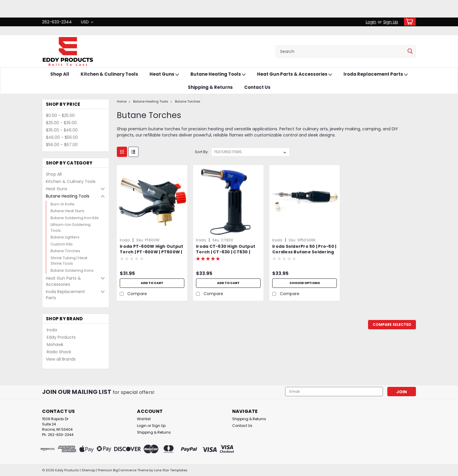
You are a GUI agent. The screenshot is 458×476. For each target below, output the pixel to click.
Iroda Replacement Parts (376, 74)
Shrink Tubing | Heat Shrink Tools (69, 261)
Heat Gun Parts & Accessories (295, 74)
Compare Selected (392, 324)
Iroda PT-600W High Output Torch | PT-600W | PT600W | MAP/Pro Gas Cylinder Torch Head (152, 255)
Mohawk (55, 345)
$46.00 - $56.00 (62, 137)
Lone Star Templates (171, 470)
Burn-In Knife (63, 204)
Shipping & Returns (210, 87)
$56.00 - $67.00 (62, 145)
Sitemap (88, 470)
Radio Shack (59, 352)
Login (371, 22)
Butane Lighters (65, 237)
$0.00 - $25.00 (60, 115)
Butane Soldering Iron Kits (75, 218)
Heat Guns (164, 74)
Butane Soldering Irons (72, 270)
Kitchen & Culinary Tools (109, 74)
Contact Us (257, 87)
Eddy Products (61, 337)
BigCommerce (125, 470)
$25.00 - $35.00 (61, 123)
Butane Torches (65, 251)
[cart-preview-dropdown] (408, 22)
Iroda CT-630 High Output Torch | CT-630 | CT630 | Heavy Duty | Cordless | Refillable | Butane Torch (226, 255)
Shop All (60, 74)
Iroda (52, 330)
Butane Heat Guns (67, 211)
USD (87, 22)
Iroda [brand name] (125, 240)
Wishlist (144, 419)
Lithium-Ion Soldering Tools (71, 227)
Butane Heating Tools (218, 74)
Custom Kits (62, 244)
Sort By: (202, 152)
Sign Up (391, 22)
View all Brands (61, 359)
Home (122, 101)
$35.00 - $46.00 (62, 130)
